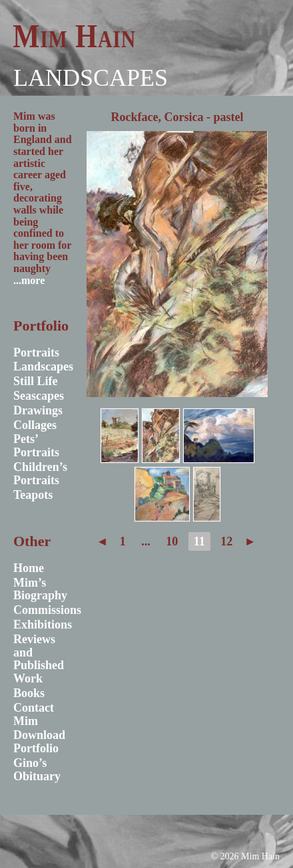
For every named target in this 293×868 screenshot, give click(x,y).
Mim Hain (74, 36)
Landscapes (91, 78)
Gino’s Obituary (37, 770)
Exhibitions (43, 625)
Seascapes (39, 396)
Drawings (38, 410)
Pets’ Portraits (36, 446)
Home (29, 568)
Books (29, 693)
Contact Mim (34, 714)
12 (226, 541)
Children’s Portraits (40, 474)
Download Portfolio (39, 742)
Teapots (33, 495)
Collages (35, 425)
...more (29, 280)
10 (172, 541)
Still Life (36, 381)
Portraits (36, 353)
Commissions (47, 610)
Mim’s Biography (40, 589)
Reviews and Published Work (39, 659)
